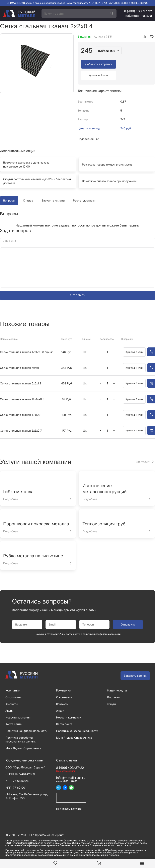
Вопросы (9, 189)
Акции (9, 699)
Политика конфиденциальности (26, 720)
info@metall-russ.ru (137, 16)
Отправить (77, 284)
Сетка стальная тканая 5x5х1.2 (21, 372)
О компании (13, 686)
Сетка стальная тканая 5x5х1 (19, 357)
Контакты (12, 693)
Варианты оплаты (53, 189)
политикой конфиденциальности (102, 623)
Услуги (111, 693)
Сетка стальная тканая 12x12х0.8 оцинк (26, 341)
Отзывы (28, 189)
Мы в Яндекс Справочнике (23, 737)
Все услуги (143, 450)
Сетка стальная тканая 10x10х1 (21, 404)
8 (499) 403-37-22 (138, 11)
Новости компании (18, 706)
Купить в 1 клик (135, 64)
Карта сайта (14, 713)
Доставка (113, 686)
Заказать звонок (135, 664)
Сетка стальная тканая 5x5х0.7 (21, 419)
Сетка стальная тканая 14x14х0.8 (22, 388)
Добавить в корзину (98, 64)
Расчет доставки (84, 189)
